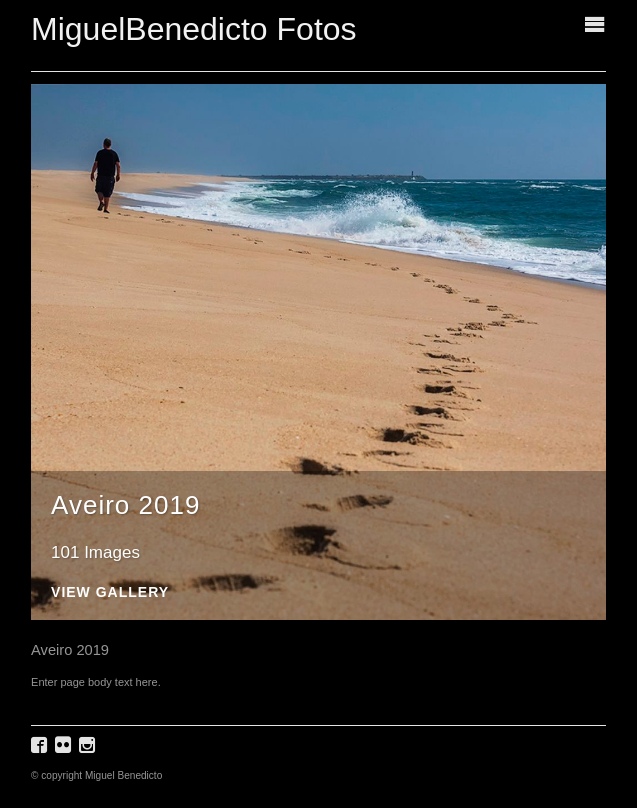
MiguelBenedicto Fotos (194, 29)
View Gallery (110, 592)
